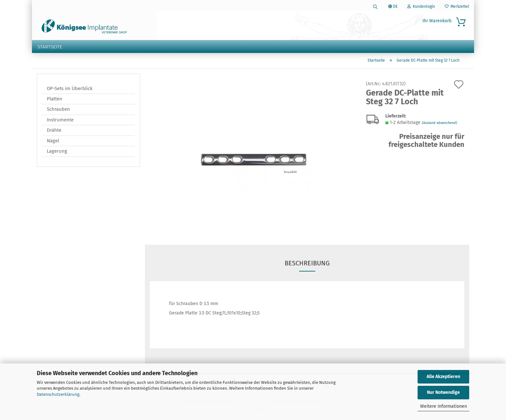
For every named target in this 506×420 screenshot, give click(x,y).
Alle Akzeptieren (443, 377)
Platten (55, 99)
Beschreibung (307, 264)
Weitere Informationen (444, 406)
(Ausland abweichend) (440, 123)
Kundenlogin (421, 6)
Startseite (50, 47)
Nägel (53, 141)
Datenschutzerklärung (58, 394)
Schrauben (58, 110)
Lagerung (57, 152)
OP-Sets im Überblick (70, 89)
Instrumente (60, 120)
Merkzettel (457, 6)
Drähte (54, 131)
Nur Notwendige (443, 392)
